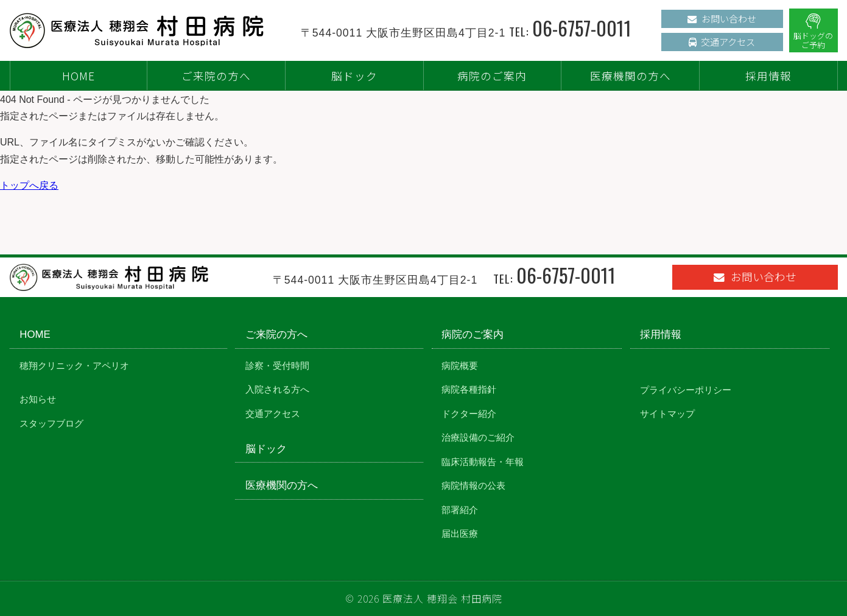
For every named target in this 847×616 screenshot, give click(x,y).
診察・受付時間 (277, 366)
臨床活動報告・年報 (483, 462)
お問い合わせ (722, 18)
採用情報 (768, 76)
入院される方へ (277, 389)
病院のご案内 (492, 76)
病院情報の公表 (473, 485)
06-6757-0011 (582, 28)
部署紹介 (460, 510)
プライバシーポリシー (686, 390)
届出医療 (460, 534)
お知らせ (38, 399)
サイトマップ (667, 414)
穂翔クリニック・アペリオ (74, 366)
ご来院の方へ (216, 76)
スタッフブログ (51, 423)
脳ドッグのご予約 (813, 32)
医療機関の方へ (631, 76)
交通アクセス (722, 41)
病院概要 (460, 366)
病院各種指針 (469, 389)
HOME (79, 76)
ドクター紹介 (469, 414)
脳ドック (354, 76)
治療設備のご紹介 (478, 437)
